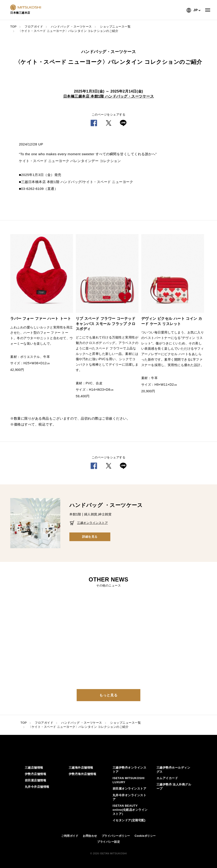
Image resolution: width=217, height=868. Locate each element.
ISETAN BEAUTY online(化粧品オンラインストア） (130, 810)
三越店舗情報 (34, 768)
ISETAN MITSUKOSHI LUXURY (129, 780)
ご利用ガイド (70, 836)
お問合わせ (90, 836)
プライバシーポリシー (116, 836)
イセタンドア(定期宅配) (129, 820)
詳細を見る (90, 537)
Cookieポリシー (145, 836)
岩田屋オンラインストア (130, 789)
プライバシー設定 (108, 842)
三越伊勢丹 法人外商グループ (174, 787)
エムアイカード (167, 778)
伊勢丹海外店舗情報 (83, 774)
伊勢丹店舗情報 (36, 774)
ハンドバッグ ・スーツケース (71, 27)
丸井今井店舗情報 (37, 787)
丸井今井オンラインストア (130, 797)
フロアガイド (34, 27)
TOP (13, 27)
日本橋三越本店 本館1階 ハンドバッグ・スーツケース (109, 96)
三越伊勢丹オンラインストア (130, 770)
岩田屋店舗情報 (36, 780)
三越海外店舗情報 (81, 768)
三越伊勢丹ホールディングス (173, 770)
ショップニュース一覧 (115, 27)
